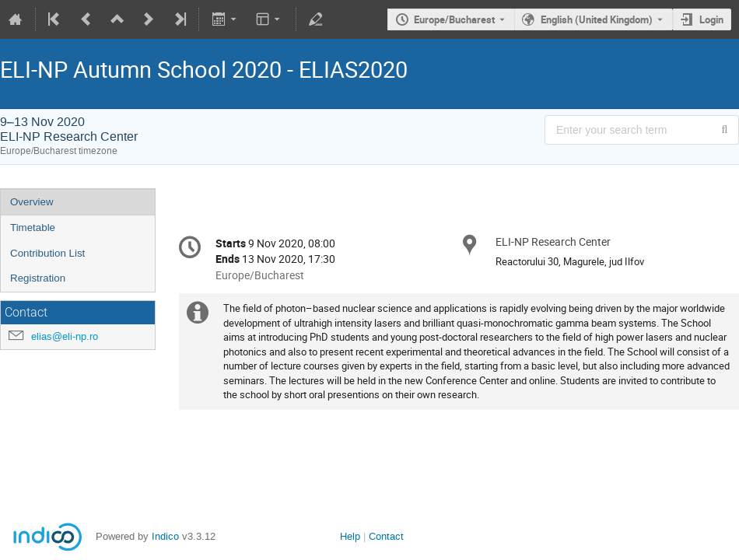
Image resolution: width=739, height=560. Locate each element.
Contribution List (47, 253)
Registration (38, 278)
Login (711, 19)
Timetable (33, 227)
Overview (32, 202)
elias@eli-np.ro (65, 336)
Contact (386, 536)
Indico (165, 536)
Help (350, 536)
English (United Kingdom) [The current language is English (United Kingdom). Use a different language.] (597, 19)
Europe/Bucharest (454, 19)
